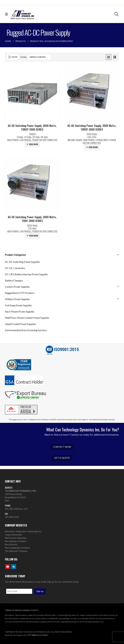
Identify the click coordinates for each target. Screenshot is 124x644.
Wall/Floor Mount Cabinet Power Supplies (27, 318)
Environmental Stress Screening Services (26, 330)
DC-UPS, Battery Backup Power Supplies (26, 274)
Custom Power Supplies (17, 287)
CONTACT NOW (62, 447)
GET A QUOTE (62, 458)
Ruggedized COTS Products (20, 293)
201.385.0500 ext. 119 (16, 509)
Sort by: (24, 57)
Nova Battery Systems (15, 541)
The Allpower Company (16, 551)
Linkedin (14, 567)
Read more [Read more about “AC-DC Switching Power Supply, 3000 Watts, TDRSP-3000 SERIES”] (34, 144)
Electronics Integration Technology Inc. (23, 531)
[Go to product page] (32, 94)
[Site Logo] (23, 14)
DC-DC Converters (15, 268)
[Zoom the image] (21, 405)
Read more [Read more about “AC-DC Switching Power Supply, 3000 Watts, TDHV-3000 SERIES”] (34, 236)
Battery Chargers (14, 280)
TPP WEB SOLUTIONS (37, 635)
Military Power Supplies (17, 299)
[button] (7, 14)
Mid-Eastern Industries (16, 538)
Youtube (8, 567)
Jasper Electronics (13, 535)
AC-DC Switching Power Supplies (22, 262)
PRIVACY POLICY (31, 610)
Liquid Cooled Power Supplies (20, 324)
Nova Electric (11, 544)
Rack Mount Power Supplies (20, 311)
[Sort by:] (40, 57)
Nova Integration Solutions (18, 548)
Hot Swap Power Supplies (18, 305)
